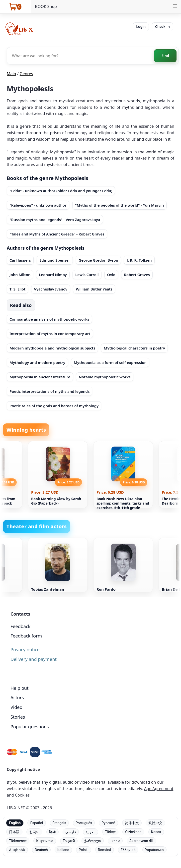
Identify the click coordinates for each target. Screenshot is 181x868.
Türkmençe (18, 841)
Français (59, 823)
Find (165, 56)
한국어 (35, 832)
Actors (17, 697)
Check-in (162, 27)
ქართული (92, 841)
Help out (19, 688)
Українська (154, 850)
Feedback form (26, 636)
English (15, 823)
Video (16, 707)
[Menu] (175, 7)
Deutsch (41, 850)
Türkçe (110, 832)
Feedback (20, 626)
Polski (84, 850)
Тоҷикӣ (69, 841)
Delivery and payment (34, 659)
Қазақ (156, 832)
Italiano (63, 850)
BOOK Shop (46, 6)
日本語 (14, 832)
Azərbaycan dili (141, 841)
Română (105, 850)
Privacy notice (25, 649)
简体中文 (132, 823)
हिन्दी (52, 832)
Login (141, 27)
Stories (18, 717)
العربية (90, 832)
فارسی (71, 832)
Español (37, 823)
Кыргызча (45, 841)
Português (84, 823)
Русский (108, 823)
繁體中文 (155, 823)
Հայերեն (17, 850)
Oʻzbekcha (133, 832)
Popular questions (30, 727)
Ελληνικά (128, 850)
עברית (115, 841)
